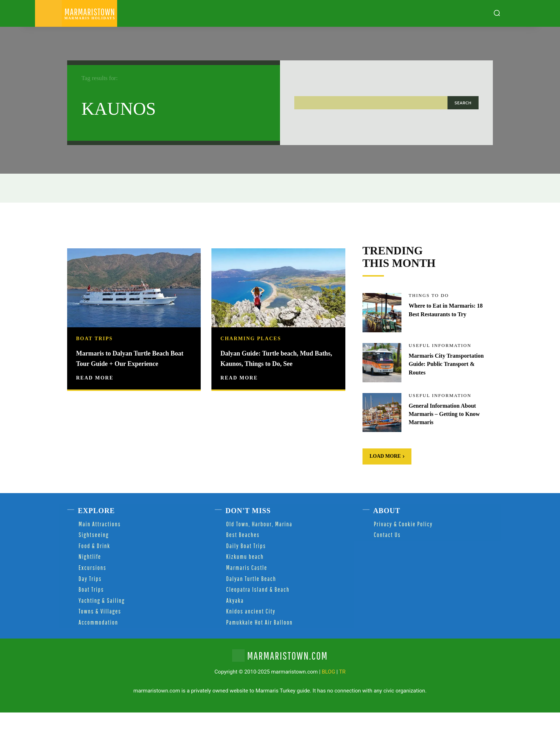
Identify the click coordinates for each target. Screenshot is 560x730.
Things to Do (430, 314)
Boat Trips (94, 339)
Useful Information (442, 364)
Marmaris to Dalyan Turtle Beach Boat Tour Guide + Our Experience (131, 363)
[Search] (463, 103)
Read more (95, 388)
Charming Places (251, 339)
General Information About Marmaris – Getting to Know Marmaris (449, 432)
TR (342, 690)
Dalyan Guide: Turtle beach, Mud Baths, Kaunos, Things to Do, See (276, 363)
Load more (387, 474)
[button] (497, 13)
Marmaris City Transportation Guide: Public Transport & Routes (449, 382)
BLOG (329, 690)
